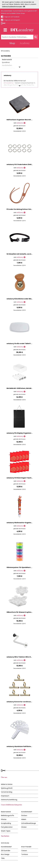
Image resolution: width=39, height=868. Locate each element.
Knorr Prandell (26, 847)
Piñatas (4, 819)
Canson (24, 851)
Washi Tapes (6, 831)
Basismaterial (6, 812)
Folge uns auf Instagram (12, 20)
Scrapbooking (6, 823)
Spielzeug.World (7, 788)
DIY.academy (5, 51)
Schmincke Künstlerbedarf (6, 845)
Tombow (25, 854)
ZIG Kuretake (6, 851)
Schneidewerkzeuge (29, 823)
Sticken (24, 827)
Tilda (3, 858)
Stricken (24, 816)
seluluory (20, 123)
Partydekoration (7, 827)
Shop (12, 43)
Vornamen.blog (7, 792)
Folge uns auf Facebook (12, 17)
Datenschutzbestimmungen (12, 6)
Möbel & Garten (7, 784)
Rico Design (5, 854)
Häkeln (24, 819)
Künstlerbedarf (27, 812)
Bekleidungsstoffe (8, 816)
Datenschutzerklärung (9, 800)
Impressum (5, 796)
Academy (25, 43)
